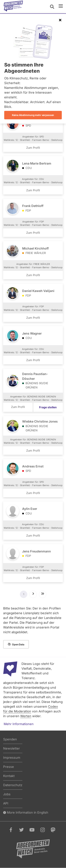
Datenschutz (13, 785)
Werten (26, 716)
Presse (9, 767)
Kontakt (9, 776)
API (6, 803)
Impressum (12, 758)
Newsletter (12, 748)
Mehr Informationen (19, 724)
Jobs (7, 794)
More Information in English (26, 812)
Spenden (10, 739)
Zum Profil (33, 148)
